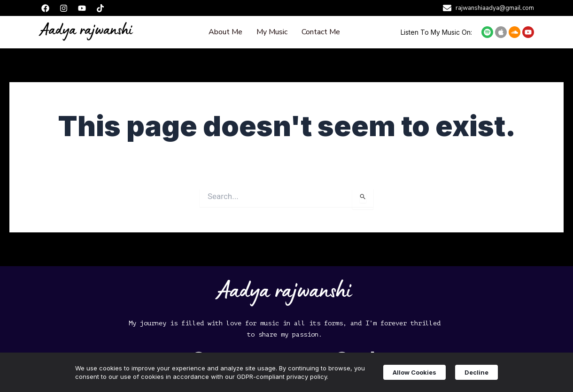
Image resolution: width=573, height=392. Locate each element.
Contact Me (321, 32)
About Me (225, 32)
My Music (272, 32)
